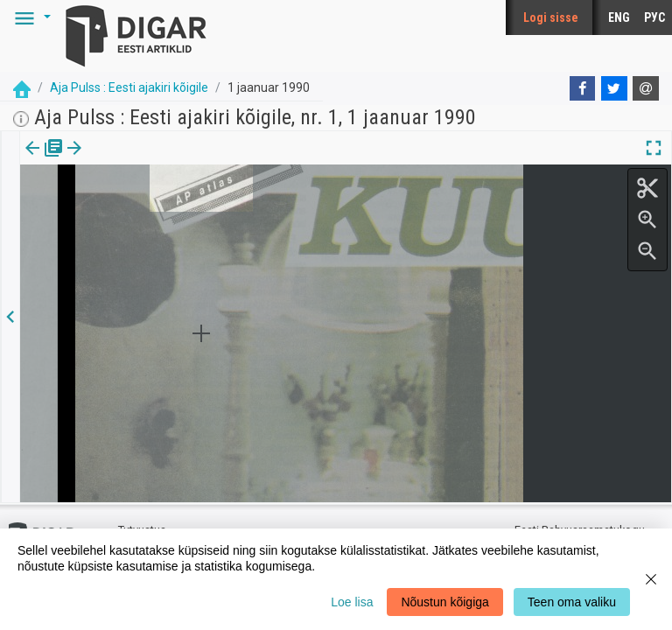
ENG (619, 17)
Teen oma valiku (572, 602)
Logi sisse (551, 17)
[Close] (651, 579)
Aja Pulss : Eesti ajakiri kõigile (129, 87)
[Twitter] (614, 88)
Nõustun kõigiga (444, 602)
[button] (30, 17)
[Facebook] (583, 88)
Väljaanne (44, 160)
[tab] (44, 161)
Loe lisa (352, 602)
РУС (654, 17)
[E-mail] (646, 88)
